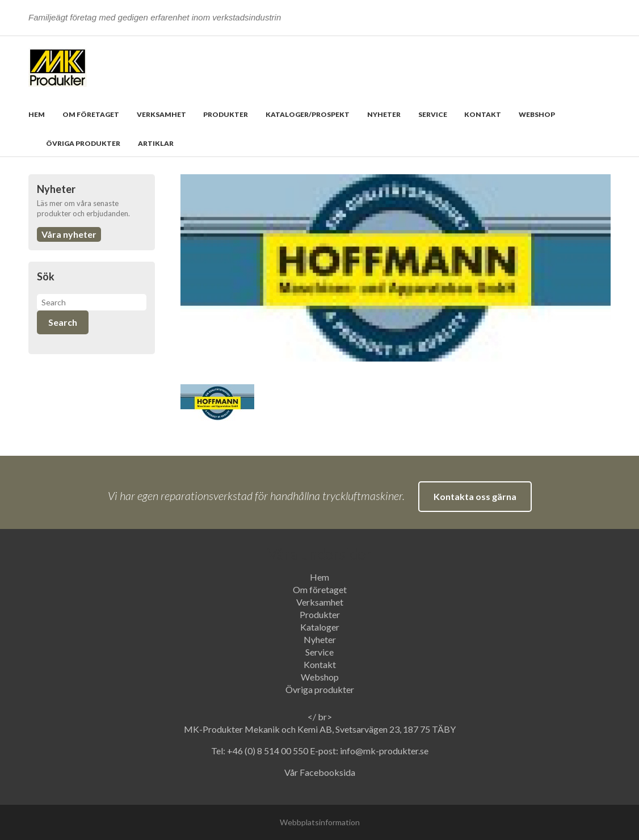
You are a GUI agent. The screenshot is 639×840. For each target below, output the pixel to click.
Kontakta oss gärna (475, 496)
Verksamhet (161, 114)
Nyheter (384, 114)
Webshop (537, 114)
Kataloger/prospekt (308, 114)
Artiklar (156, 143)
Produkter (226, 114)
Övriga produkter (83, 143)
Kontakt (483, 114)
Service (433, 114)
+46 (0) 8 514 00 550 (268, 751)
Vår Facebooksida (320, 772)
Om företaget (91, 114)
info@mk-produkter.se (384, 751)
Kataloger (320, 627)
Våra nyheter (69, 234)
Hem (37, 114)
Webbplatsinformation (320, 822)
